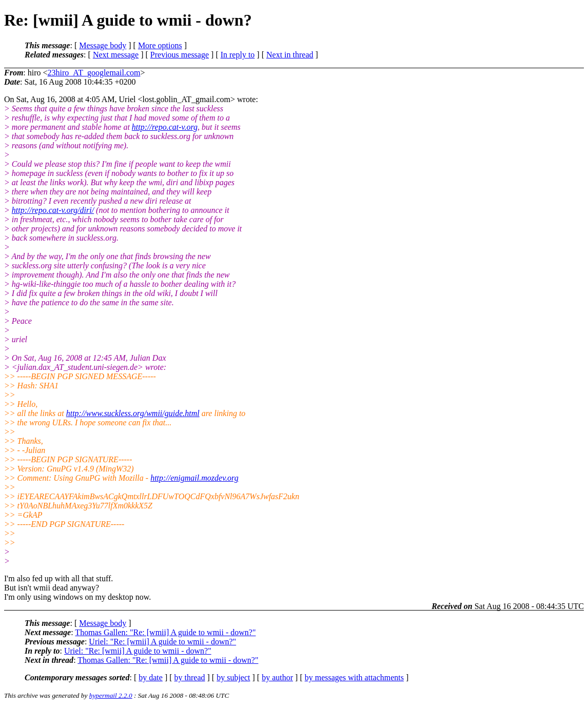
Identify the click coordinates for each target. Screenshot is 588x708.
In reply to (238, 55)
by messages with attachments (354, 677)
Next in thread (290, 55)
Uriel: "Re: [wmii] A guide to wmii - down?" (162, 642)
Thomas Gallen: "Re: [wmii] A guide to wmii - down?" (165, 632)
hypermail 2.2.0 (111, 695)
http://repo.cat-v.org (165, 127)
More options (160, 45)
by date (151, 677)
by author (277, 677)
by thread (190, 677)
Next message (116, 55)
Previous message (180, 55)
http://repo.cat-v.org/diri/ (53, 210)
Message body (103, 45)
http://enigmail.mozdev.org (194, 478)
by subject (233, 677)
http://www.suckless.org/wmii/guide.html (133, 413)
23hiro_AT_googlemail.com (94, 73)
